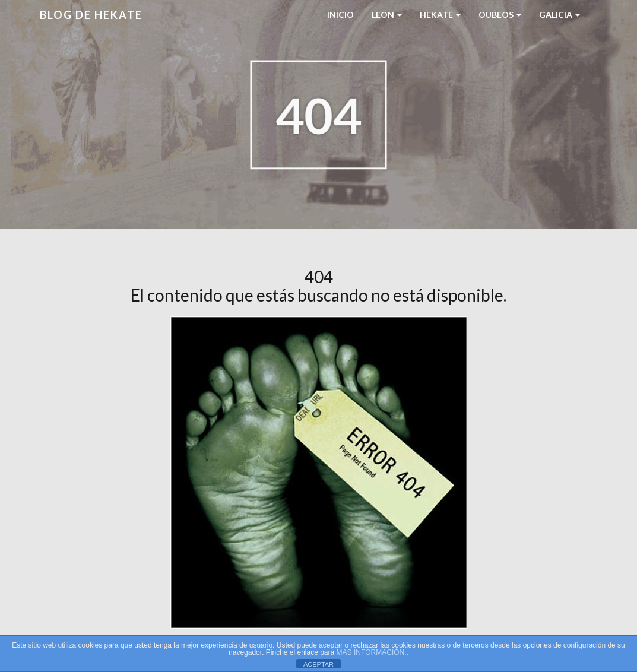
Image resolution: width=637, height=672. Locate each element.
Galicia (560, 15)
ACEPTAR (318, 664)
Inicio (340, 15)
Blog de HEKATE (91, 15)
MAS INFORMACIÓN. (372, 652)
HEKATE (440, 15)
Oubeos (500, 15)
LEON (387, 15)
